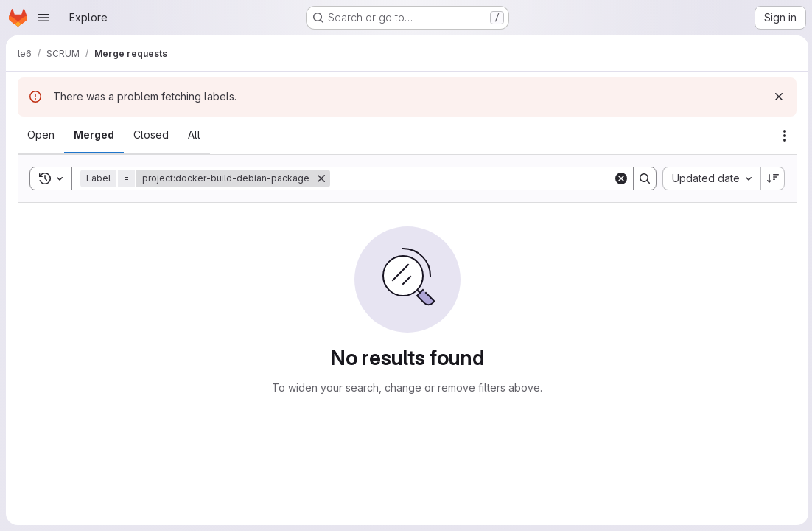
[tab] (41, 135)
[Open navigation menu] (43, 18)
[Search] (470, 178)
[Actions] (783, 136)
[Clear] (619, 178)
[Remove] (321, 178)
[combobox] (709, 178)
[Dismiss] (777, 97)
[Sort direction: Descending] (771, 178)
